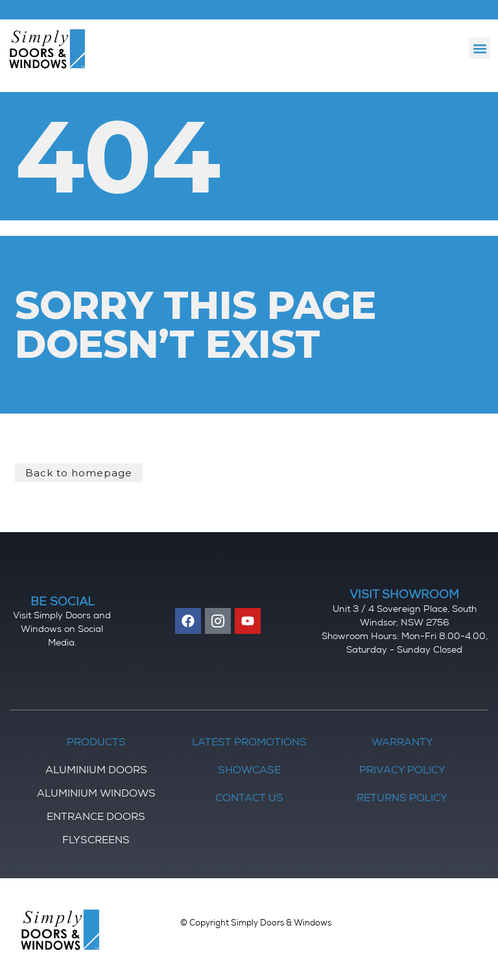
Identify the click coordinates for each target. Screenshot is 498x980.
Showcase (249, 771)
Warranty (402, 743)
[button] (480, 48)
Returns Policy (402, 799)
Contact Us (249, 799)
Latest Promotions (249, 743)
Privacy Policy (402, 771)
